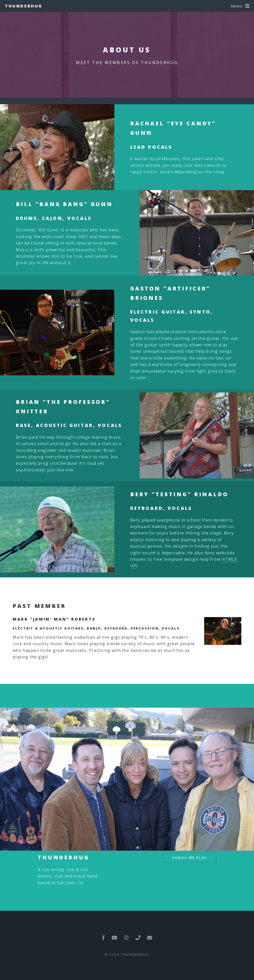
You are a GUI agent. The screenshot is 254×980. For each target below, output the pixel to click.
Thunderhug (24, 6)
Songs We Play (189, 858)
